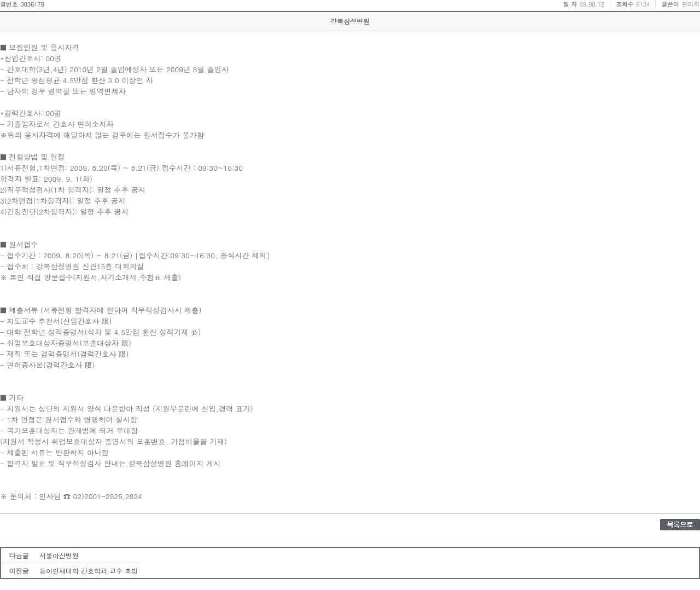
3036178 (32, 4)
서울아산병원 (59, 555)
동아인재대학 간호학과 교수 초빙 (89, 571)
